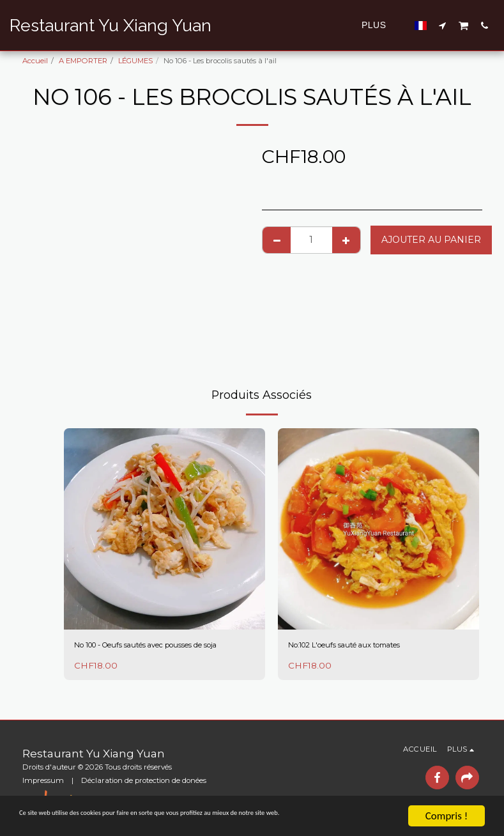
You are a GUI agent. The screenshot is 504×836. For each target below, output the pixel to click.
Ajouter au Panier (431, 240)
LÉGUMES (135, 61)
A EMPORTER (83, 61)
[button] (443, 25)
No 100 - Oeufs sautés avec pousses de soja (164, 653)
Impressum (43, 780)
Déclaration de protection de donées (144, 780)
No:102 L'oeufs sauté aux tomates (366, 646)
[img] (164, 529)
